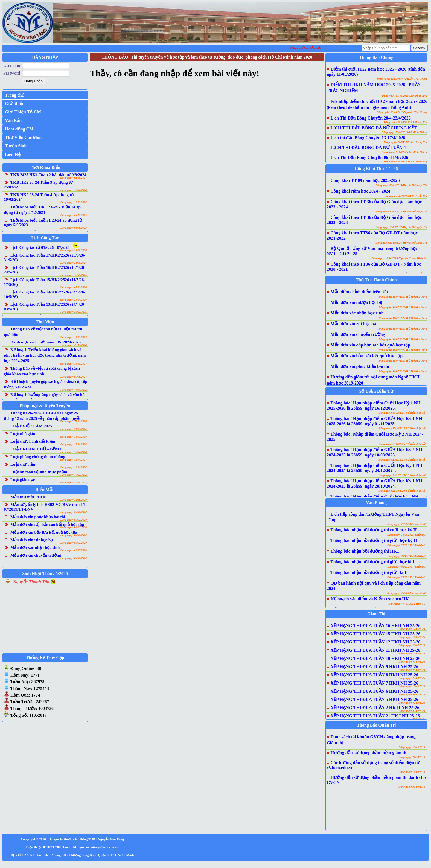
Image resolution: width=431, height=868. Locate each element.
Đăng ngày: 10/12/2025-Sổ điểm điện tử (402, 413)
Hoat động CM (19, 129)
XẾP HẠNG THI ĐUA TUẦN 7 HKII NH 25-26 (374, 683)
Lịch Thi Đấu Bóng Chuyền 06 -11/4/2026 (369, 157)
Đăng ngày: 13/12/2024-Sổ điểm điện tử (402, 475)
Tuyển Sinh (16, 146)
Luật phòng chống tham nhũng (38, 457)
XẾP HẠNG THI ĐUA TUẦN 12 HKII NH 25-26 (375, 642)
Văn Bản (13, 120)
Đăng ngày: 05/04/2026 (412, 662)
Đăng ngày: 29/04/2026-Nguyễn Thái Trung (402, 112)
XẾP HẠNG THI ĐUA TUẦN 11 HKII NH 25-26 (375, 650)
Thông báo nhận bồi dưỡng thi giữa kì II (369, 573)
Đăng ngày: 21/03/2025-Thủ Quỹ (406, 545)
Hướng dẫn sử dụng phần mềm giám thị (369, 753)
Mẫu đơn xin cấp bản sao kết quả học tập (47, 525)
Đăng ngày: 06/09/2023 (73, 228)
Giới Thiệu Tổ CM (23, 112)
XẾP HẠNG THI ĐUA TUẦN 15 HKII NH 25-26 (375, 634)
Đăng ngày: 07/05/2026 (73, 287)
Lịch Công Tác (45, 238)
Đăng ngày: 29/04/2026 (73, 300)
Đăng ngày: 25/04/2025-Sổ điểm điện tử (402, 444)
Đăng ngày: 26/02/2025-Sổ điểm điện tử (402, 460)
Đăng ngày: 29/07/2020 (73, 512)
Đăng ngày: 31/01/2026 (73, 421)
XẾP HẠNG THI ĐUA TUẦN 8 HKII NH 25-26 (374, 675)
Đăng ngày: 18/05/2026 (73, 275)
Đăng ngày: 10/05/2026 (412, 637)
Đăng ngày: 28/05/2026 (73, 250)
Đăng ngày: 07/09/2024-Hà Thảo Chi (406, 196)
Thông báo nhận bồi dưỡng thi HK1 (365, 551)
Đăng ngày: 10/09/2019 (412, 747)
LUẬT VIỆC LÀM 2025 (31, 426)
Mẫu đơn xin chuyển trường (36, 555)
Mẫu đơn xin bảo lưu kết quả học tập (44, 532)
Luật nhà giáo (23, 434)
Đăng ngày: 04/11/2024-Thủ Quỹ (406, 567)
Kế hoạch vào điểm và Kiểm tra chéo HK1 (371, 599)
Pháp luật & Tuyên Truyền (45, 406)
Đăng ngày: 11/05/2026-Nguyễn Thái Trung (402, 79)
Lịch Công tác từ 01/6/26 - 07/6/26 (40, 247)
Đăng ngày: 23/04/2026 (73, 312)
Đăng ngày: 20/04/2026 (412, 645)
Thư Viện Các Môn (23, 137)
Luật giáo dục (23, 480)
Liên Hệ (13, 154)
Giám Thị (376, 614)
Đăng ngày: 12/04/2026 (412, 653)
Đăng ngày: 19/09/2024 (73, 364)
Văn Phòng (376, 503)
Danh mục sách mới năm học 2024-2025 (46, 342)
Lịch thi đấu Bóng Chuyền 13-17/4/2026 (368, 138)
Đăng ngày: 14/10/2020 (73, 500)
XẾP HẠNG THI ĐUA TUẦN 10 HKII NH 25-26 (375, 658)
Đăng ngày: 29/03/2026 (412, 670)
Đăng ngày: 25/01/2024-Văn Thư (406, 593)
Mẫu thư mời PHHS (28, 497)
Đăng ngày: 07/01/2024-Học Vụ (407, 604)
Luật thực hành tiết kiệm (33, 441)
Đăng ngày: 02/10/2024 (73, 178)
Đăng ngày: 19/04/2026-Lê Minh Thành (404, 132)
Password (12, 73)
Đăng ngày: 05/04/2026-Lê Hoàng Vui (405, 162)
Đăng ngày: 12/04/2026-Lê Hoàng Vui (405, 142)
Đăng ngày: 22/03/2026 (412, 678)
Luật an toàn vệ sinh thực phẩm (39, 472)
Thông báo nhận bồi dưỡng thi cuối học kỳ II (374, 530)
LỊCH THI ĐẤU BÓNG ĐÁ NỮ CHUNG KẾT (373, 128)
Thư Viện (45, 322)
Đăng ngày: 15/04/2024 (73, 190)
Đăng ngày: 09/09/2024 (73, 377)
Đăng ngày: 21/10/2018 (412, 757)
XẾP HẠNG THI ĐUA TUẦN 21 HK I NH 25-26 (375, 716)
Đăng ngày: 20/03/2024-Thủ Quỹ (406, 577)
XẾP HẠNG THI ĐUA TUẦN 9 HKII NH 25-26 (374, 667)
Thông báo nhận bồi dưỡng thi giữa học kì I (372, 562)
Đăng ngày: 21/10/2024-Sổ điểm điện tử (402, 491)
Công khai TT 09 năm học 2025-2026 (365, 180)
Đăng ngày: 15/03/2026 (412, 686)
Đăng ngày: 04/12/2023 (73, 215)
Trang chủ (15, 95)
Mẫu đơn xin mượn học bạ (356, 302)
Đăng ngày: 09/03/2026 (412, 694)
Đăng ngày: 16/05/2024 (73, 390)
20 (53, 582)
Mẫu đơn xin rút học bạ (32, 540)
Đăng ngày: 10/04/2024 (73, 467)
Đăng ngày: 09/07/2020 (73, 520)
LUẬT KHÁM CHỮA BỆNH (36, 449)
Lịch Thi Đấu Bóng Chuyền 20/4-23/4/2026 (370, 118)
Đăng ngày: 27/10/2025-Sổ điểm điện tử (402, 428)
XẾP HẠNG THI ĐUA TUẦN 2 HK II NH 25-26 (375, 708)
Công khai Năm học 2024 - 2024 (360, 191)
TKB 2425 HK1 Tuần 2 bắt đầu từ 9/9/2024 (48, 175)
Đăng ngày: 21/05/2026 (73, 263)
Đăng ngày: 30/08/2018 (412, 787)
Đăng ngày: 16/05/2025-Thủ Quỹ (406, 535)
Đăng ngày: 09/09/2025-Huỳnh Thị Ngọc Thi (401, 185)
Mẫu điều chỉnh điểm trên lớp (359, 292)
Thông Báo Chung (376, 57)
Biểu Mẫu (45, 490)
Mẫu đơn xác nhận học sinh (35, 547)
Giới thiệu (15, 104)
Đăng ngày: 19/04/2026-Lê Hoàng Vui (405, 122)
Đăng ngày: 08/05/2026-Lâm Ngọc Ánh (404, 96)
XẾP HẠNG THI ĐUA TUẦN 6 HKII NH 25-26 (374, 691)
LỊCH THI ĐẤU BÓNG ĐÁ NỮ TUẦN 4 (368, 148)
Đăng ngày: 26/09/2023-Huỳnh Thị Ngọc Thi (401, 212)
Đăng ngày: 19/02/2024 (73, 202)
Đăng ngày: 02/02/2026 (412, 711)
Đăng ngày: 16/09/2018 (412, 772)
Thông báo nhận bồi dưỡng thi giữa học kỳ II (374, 541)
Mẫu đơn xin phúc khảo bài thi (38, 517)
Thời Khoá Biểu (45, 168)
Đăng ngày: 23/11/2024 (74, 345)
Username (12, 65)
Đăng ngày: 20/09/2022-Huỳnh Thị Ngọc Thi (401, 227)
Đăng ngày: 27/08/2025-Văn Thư (406, 524)
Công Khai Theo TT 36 (376, 169)
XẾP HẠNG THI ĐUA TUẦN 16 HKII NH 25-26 (375, 626)
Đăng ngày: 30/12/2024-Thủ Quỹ (406, 556)
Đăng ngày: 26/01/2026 (412, 719)
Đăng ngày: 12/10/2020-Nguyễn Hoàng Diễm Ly (399, 258)
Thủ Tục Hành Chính (376, 280)
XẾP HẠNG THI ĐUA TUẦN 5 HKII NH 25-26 (374, 699)
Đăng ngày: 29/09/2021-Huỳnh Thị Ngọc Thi (401, 243)
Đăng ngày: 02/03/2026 (412, 703)
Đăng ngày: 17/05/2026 (412, 629)
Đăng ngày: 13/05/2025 (73, 337)
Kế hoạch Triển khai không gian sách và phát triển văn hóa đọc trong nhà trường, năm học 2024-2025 (45, 355)
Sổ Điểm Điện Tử (376, 391)
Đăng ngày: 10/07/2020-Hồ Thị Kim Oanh (403, 297)
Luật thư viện (23, 464)
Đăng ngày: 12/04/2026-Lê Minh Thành (404, 152)
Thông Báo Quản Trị (376, 725)
